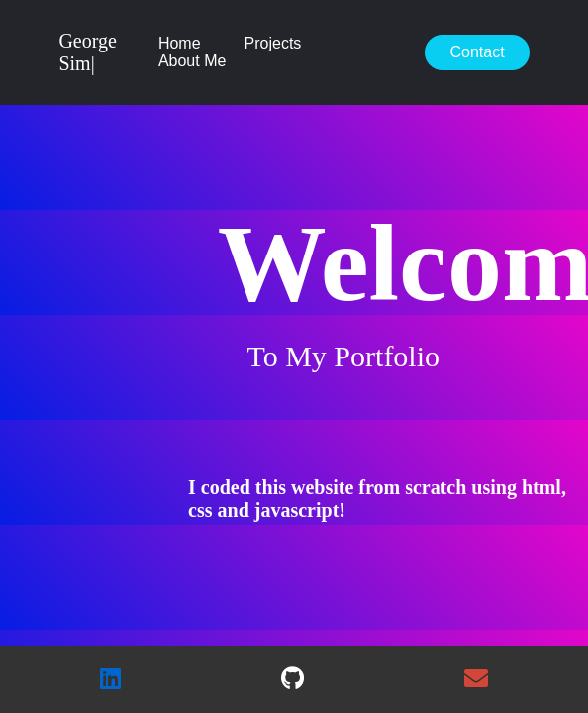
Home (180, 43)
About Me (192, 61)
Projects (273, 43)
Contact (477, 52)
